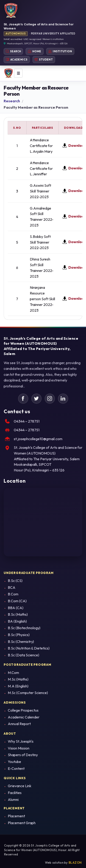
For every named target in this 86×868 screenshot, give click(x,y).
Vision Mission (19, 748)
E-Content (16, 768)
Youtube (14, 762)
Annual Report (19, 724)
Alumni (13, 800)
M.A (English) (18, 686)
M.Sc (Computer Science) (28, 693)
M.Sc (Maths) (18, 679)
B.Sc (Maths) (18, 614)
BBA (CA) (16, 608)
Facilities (15, 793)
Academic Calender (24, 717)
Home (35, 51)
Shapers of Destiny (23, 755)
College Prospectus (23, 710)
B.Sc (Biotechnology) (24, 628)
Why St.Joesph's (21, 741)
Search (13, 51)
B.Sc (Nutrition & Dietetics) (29, 648)
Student (44, 59)
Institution (60, 51)
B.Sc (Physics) (19, 635)
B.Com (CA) (17, 601)
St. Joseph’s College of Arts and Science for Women (39, 26)
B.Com (13, 594)
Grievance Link (20, 786)
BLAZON (75, 863)
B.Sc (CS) (15, 581)
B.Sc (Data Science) (24, 655)
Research (12, 107)
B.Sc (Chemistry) (21, 642)
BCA (12, 587)
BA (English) (17, 621)
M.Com (13, 673)
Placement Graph (22, 823)
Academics (17, 59)
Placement (16, 816)
